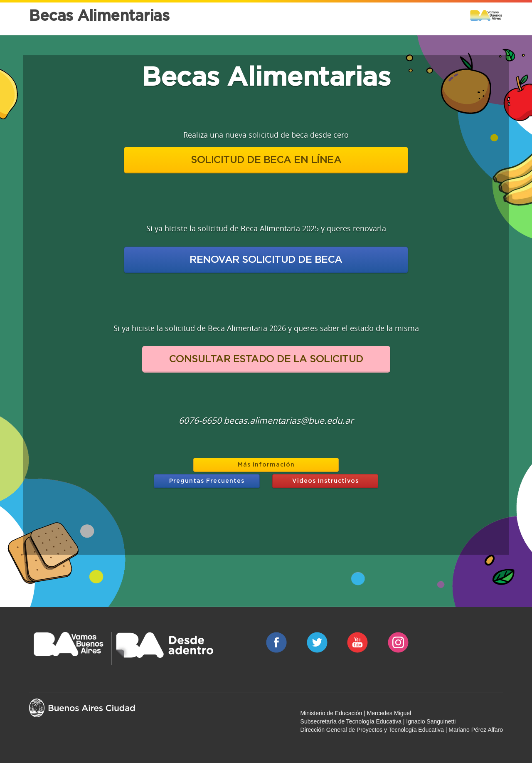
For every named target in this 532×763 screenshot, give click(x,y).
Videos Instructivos (325, 481)
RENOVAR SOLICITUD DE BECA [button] (266, 260)
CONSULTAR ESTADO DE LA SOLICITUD (266, 359)
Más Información (266, 465)
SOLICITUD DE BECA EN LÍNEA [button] (266, 160)
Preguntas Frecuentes (207, 481)
